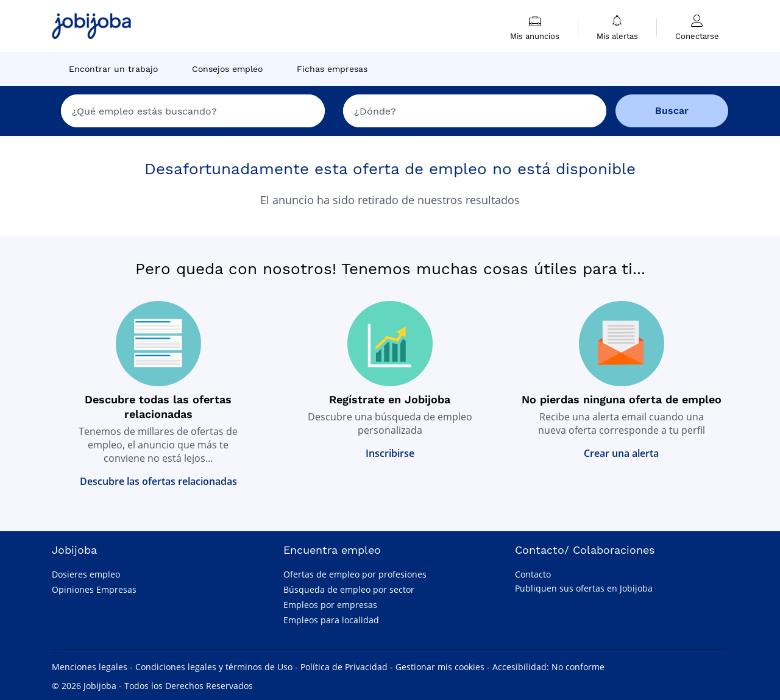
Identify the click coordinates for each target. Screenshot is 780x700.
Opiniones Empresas (94, 589)
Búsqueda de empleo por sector (349, 589)
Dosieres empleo (86, 574)
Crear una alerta (621, 453)
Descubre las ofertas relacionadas (158, 481)
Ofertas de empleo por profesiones (355, 574)
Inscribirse (390, 453)
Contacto (533, 574)
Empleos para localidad (331, 620)
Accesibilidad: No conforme (548, 667)
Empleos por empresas (330, 605)
